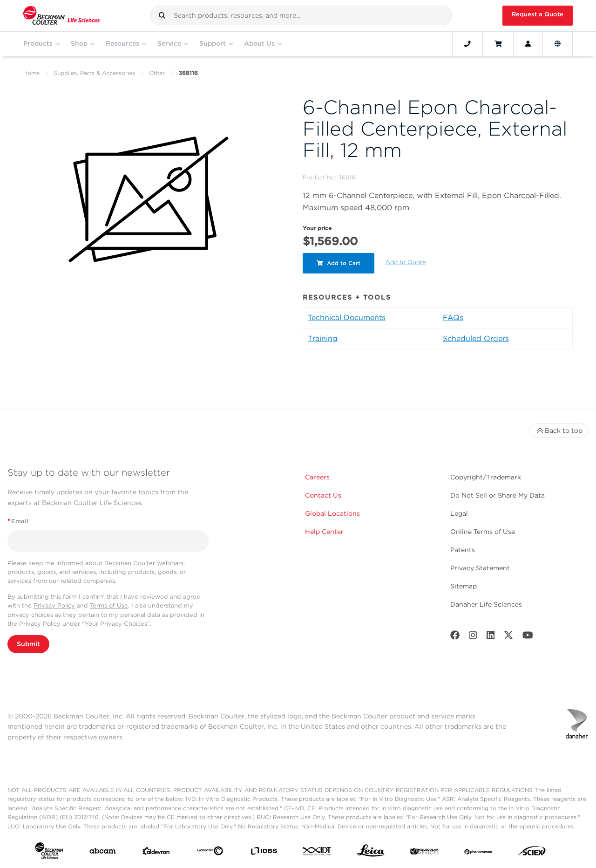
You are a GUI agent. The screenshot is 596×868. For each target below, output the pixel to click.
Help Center (324, 532)
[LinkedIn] (491, 637)
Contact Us (323, 495)
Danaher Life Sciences (486, 604)
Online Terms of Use (483, 532)
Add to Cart (339, 263)
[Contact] (467, 44)
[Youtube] (528, 637)
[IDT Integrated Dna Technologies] (317, 853)
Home (31, 73)
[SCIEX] (532, 853)
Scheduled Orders (476, 338)
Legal (459, 513)
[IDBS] (264, 853)
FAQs (453, 318)
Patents (463, 550)
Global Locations (332, 513)
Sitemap (464, 586)
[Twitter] (508, 637)
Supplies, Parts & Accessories (94, 73)
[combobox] (301, 15)
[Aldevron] (156, 853)
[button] (162, 15)
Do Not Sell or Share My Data (498, 495)
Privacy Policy (54, 605)
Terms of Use (109, 605)
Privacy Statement (480, 568)
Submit (28, 644)
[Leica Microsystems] (371, 853)
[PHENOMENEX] (478, 853)
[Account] (528, 44)
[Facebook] (455, 637)
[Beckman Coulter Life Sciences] (61, 16)
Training (323, 338)
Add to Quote (406, 262)
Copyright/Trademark (486, 477)
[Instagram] (473, 637)
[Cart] (498, 44)
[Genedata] (210, 853)
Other (157, 73)
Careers (317, 477)
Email (18, 521)
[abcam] (103, 853)
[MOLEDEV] (424, 853)
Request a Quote (538, 14)
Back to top (559, 431)
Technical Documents (347, 318)
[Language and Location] (558, 44)
